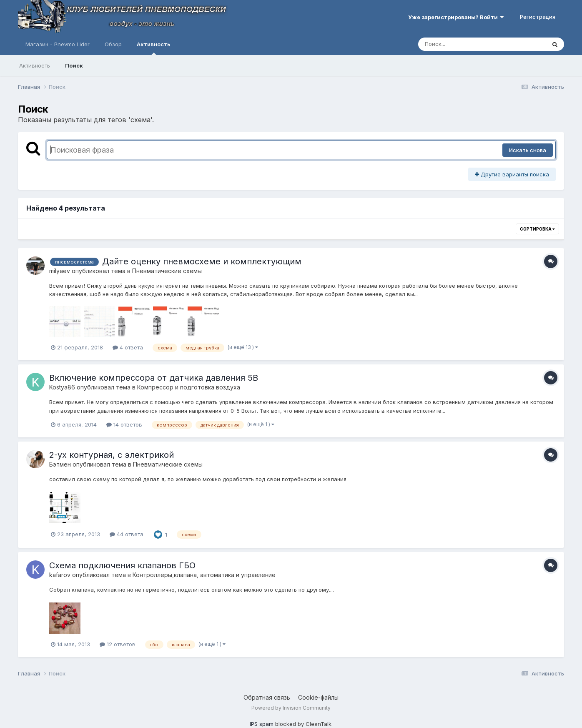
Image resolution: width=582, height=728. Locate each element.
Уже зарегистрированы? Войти (456, 17)
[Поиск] (466, 44)
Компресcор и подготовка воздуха (189, 387)
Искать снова (528, 150)
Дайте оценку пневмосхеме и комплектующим (202, 261)
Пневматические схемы (167, 271)
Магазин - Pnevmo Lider (58, 44)
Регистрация (538, 17)
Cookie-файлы (318, 697)
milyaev (60, 271)
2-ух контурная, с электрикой (112, 455)
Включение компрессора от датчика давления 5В (154, 378)
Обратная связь (267, 697)
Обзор (113, 44)
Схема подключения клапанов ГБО (122, 565)
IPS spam (262, 724)
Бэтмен (60, 464)
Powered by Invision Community (291, 708)
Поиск (74, 65)
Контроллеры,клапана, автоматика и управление (204, 575)
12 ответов (118, 644)
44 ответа (127, 534)
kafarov (60, 575)
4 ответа (128, 347)
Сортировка (537, 229)
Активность (154, 48)
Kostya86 (62, 387)
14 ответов (124, 424)
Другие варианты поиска (512, 174)
